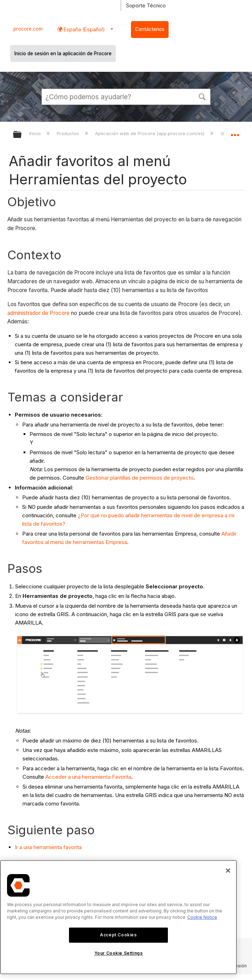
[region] (118, 917)
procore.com (28, 29)
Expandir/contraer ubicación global (235, 132)
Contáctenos (150, 29)
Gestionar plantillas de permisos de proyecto (140, 478)
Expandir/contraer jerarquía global (22, 135)
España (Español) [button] (84, 29)
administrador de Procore (39, 313)
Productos (69, 133)
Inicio (36, 133)
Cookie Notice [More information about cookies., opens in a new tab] (202, 917)
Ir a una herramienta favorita (48, 847)
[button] (202, 96)
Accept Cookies (118, 935)
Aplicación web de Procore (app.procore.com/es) (150, 133)
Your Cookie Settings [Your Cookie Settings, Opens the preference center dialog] (119, 953)
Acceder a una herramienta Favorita (88, 777)
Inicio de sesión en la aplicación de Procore (63, 53)
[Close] (228, 871)
